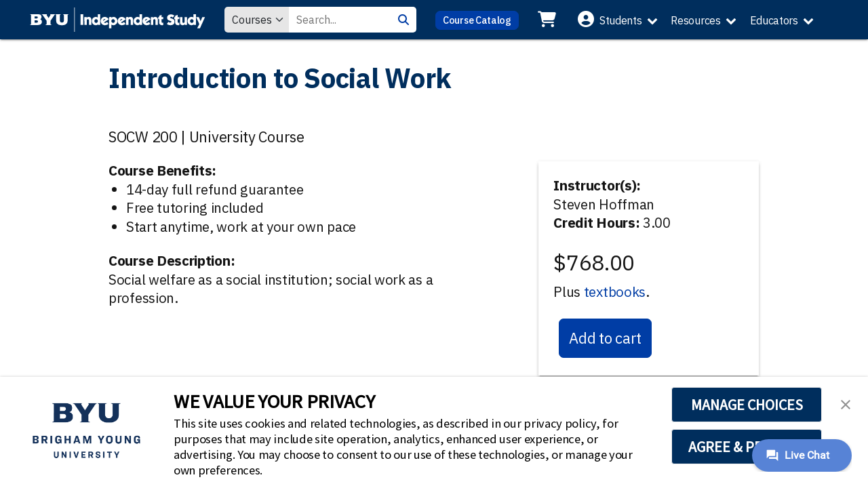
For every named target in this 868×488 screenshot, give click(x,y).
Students (621, 20)
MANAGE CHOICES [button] (747, 405)
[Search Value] (340, 20)
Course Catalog (477, 20)
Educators (774, 20)
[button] (846, 403)
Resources (695, 20)
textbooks (615, 292)
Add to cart (605, 338)
